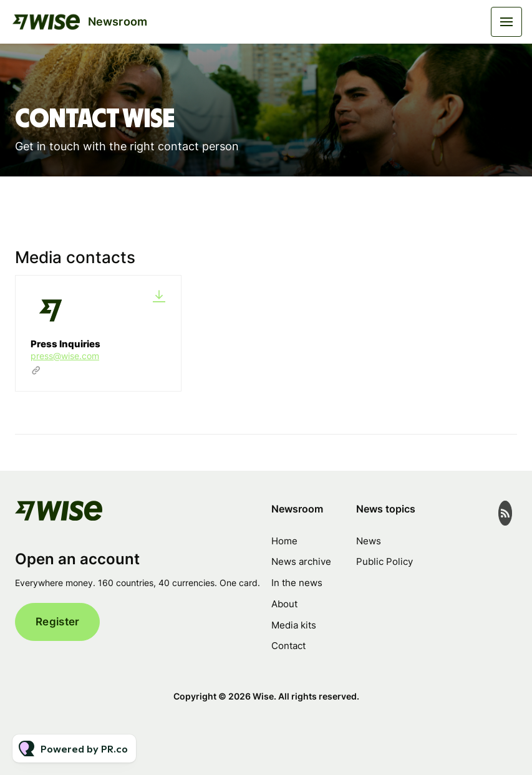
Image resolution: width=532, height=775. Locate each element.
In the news (297, 583)
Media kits (294, 625)
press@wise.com (65, 356)
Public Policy (384, 561)
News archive (301, 561)
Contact (288, 646)
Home (284, 541)
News (369, 541)
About (284, 604)
